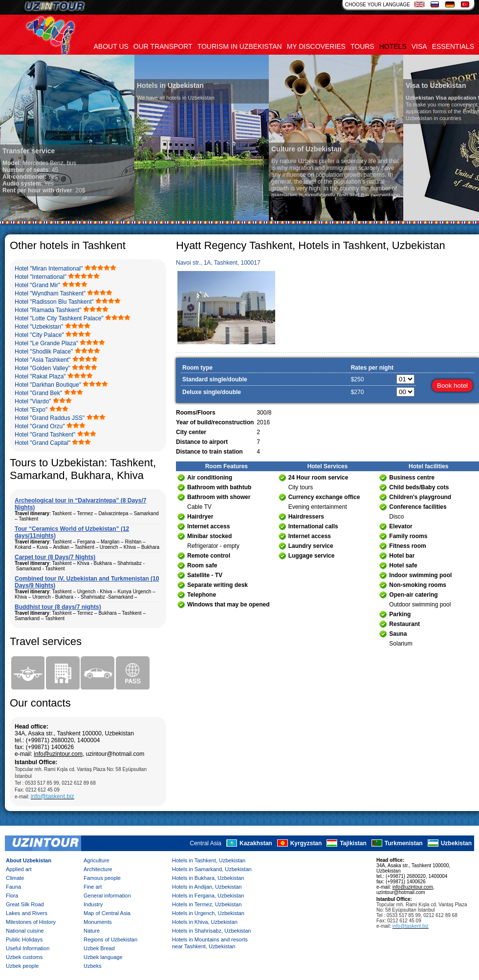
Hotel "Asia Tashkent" (43, 360)
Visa (419, 46)
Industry (93, 904)
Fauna (13, 887)
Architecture (98, 869)
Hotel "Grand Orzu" (40, 426)
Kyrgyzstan (306, 843)
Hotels (393, 46)
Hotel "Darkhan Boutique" (48, 385)
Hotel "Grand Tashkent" (45, 435)
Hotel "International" (41, 277)
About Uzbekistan (29, 860)
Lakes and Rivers (27, 913)
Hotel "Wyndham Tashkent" (50, 293)
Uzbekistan (456, 843)
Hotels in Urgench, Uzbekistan (208, 913)
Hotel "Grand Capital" (43, 443)
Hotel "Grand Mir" (37, 285)
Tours (362, 46)
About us (111, 46)
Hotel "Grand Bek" (38, 393)
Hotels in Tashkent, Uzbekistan (209, 860)
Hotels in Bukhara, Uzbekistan (208, 878)
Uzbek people (22, 966)
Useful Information (28, 948)
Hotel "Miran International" (49, 269)
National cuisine (25, 931)
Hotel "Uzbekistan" (39, 327)
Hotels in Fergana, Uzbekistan (208, 896)
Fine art (93, 887)
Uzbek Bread (99, 948)
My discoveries (316, 46)
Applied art (19, 869)
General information (107, 896)
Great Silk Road (25, 904)
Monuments (98, 922)
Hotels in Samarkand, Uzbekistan (212, 869)
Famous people (102, 878)
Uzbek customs (24, 957)
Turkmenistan (404, 843)
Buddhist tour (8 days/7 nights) (58, 607)
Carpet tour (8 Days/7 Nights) (55, 557)
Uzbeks (93, 966)
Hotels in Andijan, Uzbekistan (207, 887)
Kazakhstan (256, 843)
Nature (92, 931)
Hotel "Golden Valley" (43, 368)
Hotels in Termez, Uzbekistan (207, 904)
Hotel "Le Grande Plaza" (46, 343)
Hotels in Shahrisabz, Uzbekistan (211, 931)
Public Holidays (24, 939)
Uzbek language (103, 957)
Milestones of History (31, 922)
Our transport (163, 46)
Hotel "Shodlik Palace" (44, 352)
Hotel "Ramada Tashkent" (48, 310)
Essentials (453, 46)
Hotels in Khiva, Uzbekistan (205, 922)
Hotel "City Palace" (39, 335)
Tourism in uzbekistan (240, 46)
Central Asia (206, 843)
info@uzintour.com (58, 754)
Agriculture (97, 860)
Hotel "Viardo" (33, 401)
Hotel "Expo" (31, 410)
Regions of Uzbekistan (110, 939)
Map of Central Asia (107, 913)
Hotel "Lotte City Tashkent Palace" (59, 318)
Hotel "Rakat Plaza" (40, 376)
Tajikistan (353, 843)
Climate (15, 878)
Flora (12, 896)
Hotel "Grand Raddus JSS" (50, 418)
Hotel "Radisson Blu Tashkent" (54, 302)
